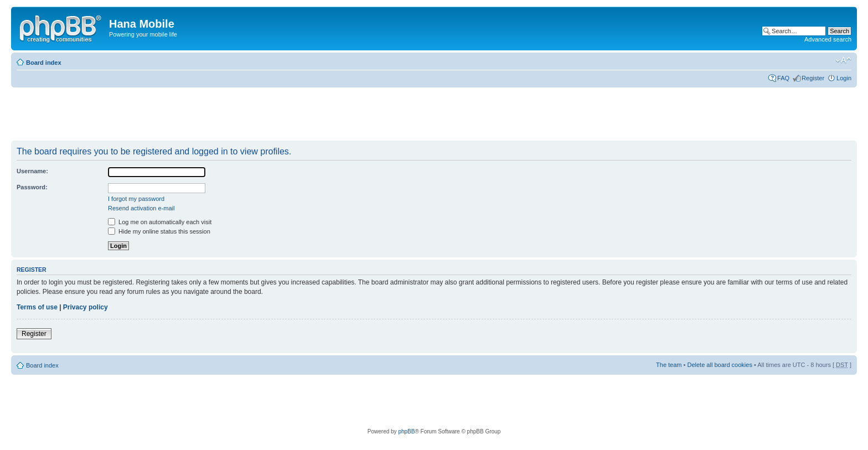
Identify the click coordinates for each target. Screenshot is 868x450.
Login (844, 78)
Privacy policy (86, 307)
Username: (32, 171)
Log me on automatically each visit (160, 222)
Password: (32, 187)
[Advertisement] (213, 115)
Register (813, 78)
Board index (44, 63)
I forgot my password (136, 199)
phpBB (406, 431)
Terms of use (37, 307)
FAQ (783, 78)
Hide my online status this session (159, 231)
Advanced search (828, 39)
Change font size (843, 60)
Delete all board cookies (719, 365)
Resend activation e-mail (141, 208)
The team (669, 365)
